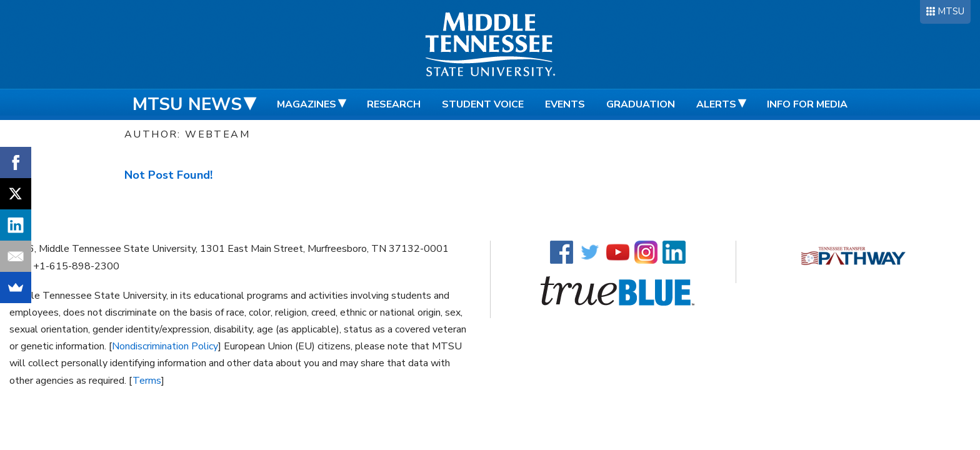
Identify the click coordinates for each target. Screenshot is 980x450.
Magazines (307, 104)
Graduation (641, 104)
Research (394, 104)
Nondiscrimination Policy (165, 346)
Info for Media (807, 104)
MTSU (951, 11)
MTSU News (187, 104)
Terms (147, 381)
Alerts (716, 104)
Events (565, 104)
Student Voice (483, 104)
